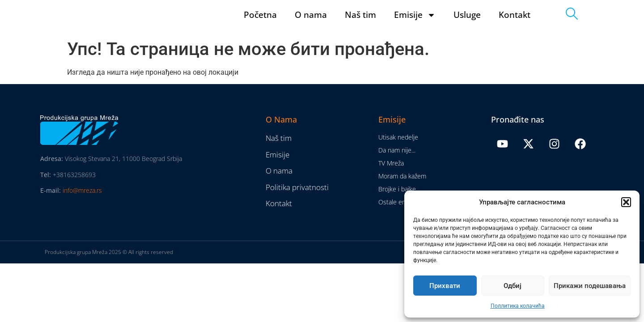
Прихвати (445, 286)
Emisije (415, 23)
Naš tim (360, 24)
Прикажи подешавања (590, 286)
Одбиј (513, 286)
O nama (311, 24)
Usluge (467, 24)
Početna (260, 24)
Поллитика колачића (518, 306)
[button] (626, 202)
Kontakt (515, 24)
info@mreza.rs (82, 208)
